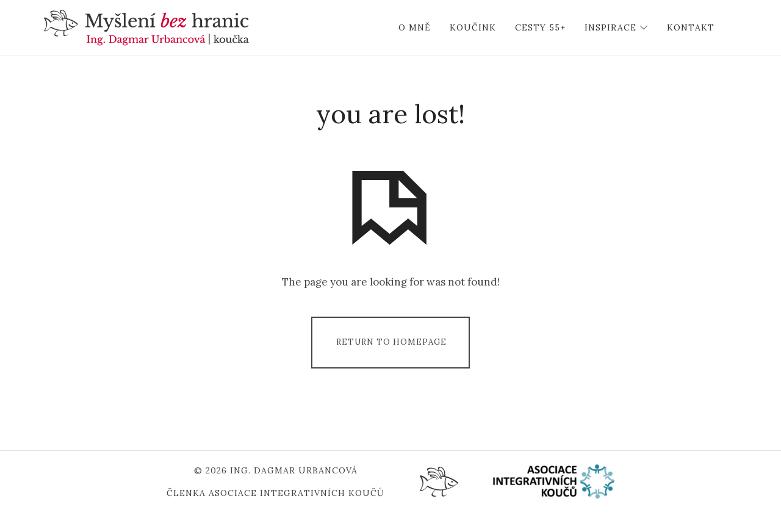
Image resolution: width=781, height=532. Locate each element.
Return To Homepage (391, 361)
